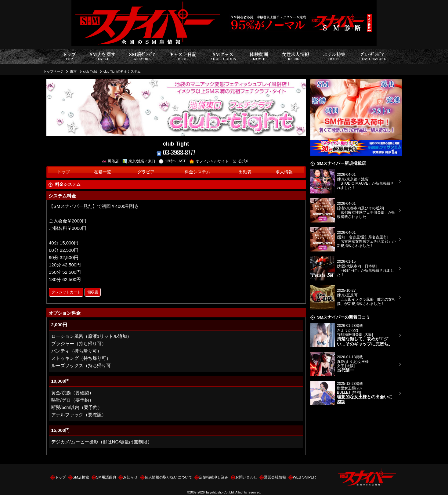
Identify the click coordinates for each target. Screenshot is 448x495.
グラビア (146, 172)
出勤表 (245, 172)
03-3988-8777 (176, 152)
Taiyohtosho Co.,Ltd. (220, 492)
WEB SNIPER (304, 477)
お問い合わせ (246, 477)
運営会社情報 (275, 477)
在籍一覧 (103, 172)
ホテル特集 (334, 56)
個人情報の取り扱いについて (168, 477)
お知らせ (130, 477)
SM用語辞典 (106, 477)
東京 (73, 71)
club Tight (90, 71)
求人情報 (284, 172)
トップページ (53, 71)
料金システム (197, 172)
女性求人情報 (295, 56)
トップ (69, 56)
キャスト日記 (183, 56)
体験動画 (259, 56)
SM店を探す (103, 56)
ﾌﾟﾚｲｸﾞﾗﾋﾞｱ (372, 56)
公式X (240, 161)
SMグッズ (223, 56)
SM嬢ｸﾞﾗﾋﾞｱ (142, 56)
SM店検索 (81, 477)
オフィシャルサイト (209, 161)
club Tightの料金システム (122, 71)
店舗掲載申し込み (214, 477)
